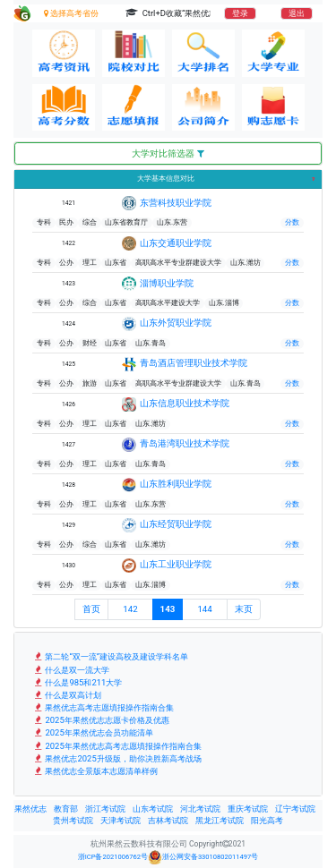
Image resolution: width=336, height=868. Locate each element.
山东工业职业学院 (176, 564)
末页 (244, 609)
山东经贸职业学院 (176, 524)
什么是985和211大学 (77, 682)
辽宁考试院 (295, 809)
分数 (292, 222)
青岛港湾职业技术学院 (185, 443)
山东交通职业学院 (176, 243)
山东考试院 (153, 809)
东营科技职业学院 (176, 203)
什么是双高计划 (67, 695)
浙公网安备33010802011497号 (203, 857)
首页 (91, 609)
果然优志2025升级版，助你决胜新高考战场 (117, 758)
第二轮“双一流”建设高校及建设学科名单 (110, 656)
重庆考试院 (248, 809)
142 (130, 609)
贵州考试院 (73, 821)
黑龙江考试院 (220, 821)
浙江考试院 (105, 809)
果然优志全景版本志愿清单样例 (95, 771)
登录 (240, 13)
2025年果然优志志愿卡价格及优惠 (101, 720)
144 (204, 609)
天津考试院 (121, 821)
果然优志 (30, 809)
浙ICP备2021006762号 (113, 857)
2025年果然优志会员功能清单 (93, 732)
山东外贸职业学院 (176, 323)
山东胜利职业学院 (176, 484)
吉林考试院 (168, 821)
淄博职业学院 (167, 283)
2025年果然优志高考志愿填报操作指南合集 (117, 746)
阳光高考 (267, 821)
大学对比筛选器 (168, 153)
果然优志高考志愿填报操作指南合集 (103, 707)
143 (168, 609)
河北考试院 (200, 809)
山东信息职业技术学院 (185, 403)
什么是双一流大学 (71, 670)
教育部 (66, 809)
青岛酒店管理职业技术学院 (194, 363)
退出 (297, 13)
